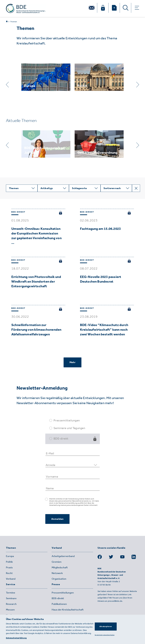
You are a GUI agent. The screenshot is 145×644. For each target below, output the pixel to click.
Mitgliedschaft (60, 567)
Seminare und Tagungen (69, 428)
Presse (56, 584)
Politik (9, 562)
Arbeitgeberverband (63, 556)
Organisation (59, 579)
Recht (9, 573)
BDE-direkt (61, 438)
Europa (10, 556)
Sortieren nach (112, 188)
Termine (11, 593)
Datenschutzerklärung (16, 638)
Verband (11, 579)
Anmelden (57, 519)
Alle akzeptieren (106, 626)
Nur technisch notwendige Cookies (105, 635)
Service (11, 584)
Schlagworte (79, 188)
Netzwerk (57, 573)
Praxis (9, 567)
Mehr (72, 362)
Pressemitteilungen (67, 420)
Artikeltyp (47, 188)
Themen (14, 22)
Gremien (57, 562)
